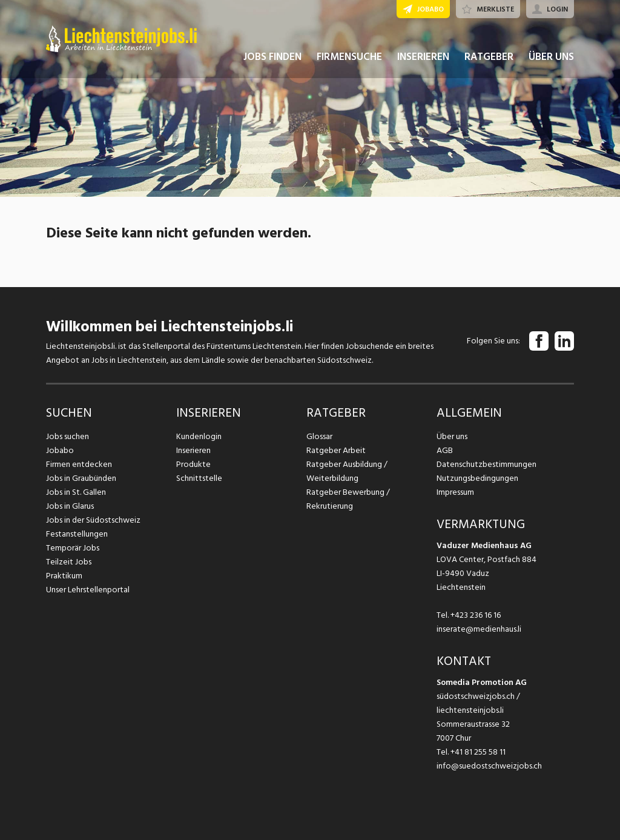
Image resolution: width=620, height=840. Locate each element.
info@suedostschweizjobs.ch (489, 766)
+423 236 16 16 (476, 615)
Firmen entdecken (79, 464)
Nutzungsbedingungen (477, 478)
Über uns (452, 436)
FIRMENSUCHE (349, 59)
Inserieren (193, 450)
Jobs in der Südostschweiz (93, 520)
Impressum (455, 492)
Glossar (319, 436)
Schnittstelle (199, 478)
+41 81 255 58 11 (478, 752)
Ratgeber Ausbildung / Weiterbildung (347, 471)
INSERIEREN (423, 59)
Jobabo (60, 450)
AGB (445, 450)
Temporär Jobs (73, 548)
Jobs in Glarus (70, 506)
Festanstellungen (77, 534)
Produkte (193, 464)
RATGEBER (489, 59)
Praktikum (64, 576)
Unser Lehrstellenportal (88, 590)
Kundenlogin (199, 436)
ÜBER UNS (551, 59)
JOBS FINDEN (272, 59)
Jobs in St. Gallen (76, 492)
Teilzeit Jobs (69, 562)
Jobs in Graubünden (81, 478)
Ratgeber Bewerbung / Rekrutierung (348, 499)
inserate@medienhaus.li (479, 629)
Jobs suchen (68, 436)
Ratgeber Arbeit (336, 450)
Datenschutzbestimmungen (486, 464)
